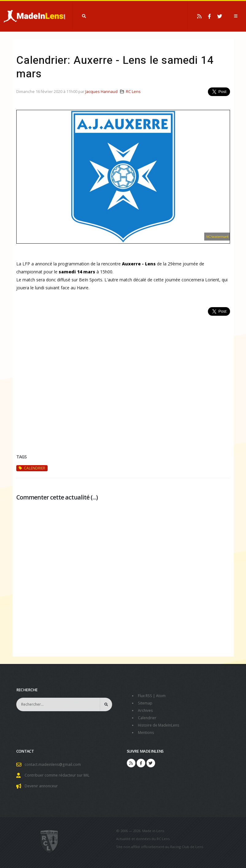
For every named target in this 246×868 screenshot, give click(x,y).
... (94, 497)
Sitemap (145, 703)
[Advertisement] (123, 378)
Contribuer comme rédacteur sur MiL (58, 775)
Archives (146, 710)
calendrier (32, 468)
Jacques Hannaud (102, 92)
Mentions (147, 733)
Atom (162, 696)
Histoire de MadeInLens (160, 725)
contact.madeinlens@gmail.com (53, 764)
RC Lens (133, 92)
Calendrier (148, 718)
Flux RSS (146, 696)
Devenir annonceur (42, 786)
